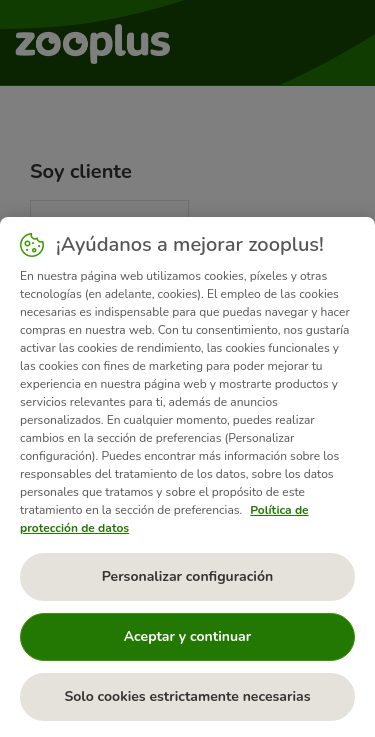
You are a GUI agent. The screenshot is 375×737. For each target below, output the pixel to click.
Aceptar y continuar (188, 636)
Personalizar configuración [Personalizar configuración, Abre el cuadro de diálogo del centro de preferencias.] (187, 576)
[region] (187, 477)
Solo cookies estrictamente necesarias (187, 696)
